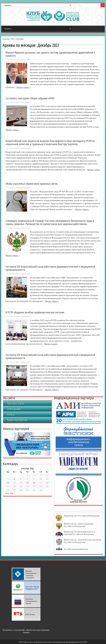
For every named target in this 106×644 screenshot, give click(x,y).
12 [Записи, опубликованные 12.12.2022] (8, 483)
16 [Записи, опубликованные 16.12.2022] (34, 483)
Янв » (12, 493)
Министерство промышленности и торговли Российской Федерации (79, 533)
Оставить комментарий (22, 60)
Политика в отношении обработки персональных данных (26, 631)
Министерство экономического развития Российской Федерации (83, 541)
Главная (6, 39)
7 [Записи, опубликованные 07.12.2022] (21, 479)
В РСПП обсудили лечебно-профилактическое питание (35, 312)
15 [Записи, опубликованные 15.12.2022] (27, 483)
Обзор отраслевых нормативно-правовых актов (32, 184)
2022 (13, 39)
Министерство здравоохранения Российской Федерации (79, 525)
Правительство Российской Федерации (82, 516)
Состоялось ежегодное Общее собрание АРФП (30, 98)
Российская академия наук (76, 549)
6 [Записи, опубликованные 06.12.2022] (14, 479)
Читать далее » (24, 87)
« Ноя (7, 493)
